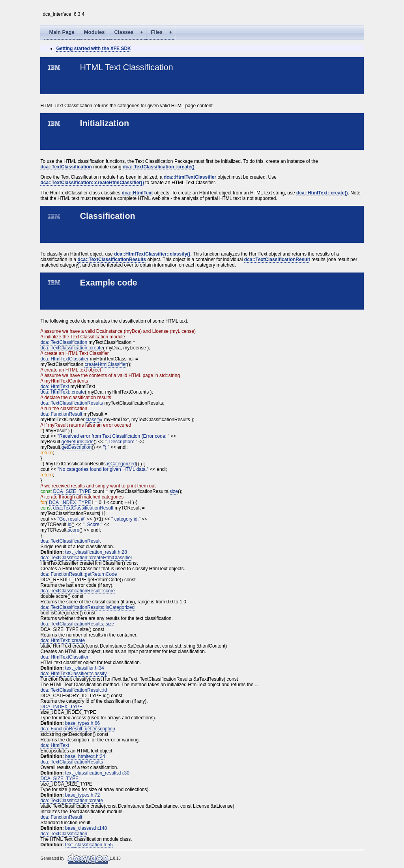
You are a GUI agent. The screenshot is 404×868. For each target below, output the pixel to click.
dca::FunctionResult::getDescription (78, 729)
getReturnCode (78, 442)
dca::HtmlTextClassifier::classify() (152, 254)
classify (93, 420)
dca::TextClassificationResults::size (77, 624)
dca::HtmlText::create (63, 392)
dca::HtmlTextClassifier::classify (73, 674)
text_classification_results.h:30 (97, 773)
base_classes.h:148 (86, 828)
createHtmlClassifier (106, 364)
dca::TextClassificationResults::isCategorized (87, 607)
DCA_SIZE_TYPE (72, 491)
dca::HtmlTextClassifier (190, 177)
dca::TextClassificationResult (277, 259)
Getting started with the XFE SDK (93, 49)
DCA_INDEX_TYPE (70, 502)
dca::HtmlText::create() (322, 193)
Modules (94, 32)
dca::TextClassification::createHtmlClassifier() (92, 183)
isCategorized (121, 464)
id (70, 525)
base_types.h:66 (82, 723)
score (74, 530)
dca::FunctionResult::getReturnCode (79, 574)
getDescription (77, 447)
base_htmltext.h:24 (85, 756)
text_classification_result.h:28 (96, 552)
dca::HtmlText (137, 193)
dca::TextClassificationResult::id (74, 690)
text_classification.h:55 (89, 845)
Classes (130, 33)
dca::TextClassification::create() (159, 167)
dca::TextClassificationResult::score (78, 591)
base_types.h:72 (82, 795)
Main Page (62, 32)
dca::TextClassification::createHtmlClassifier (86, 558)
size (174, 491)
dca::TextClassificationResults (112, 259)
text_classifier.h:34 (85, 668)
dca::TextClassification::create (72, 348)
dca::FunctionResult (61, 414)
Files (163, 33)
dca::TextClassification (66, 167)
